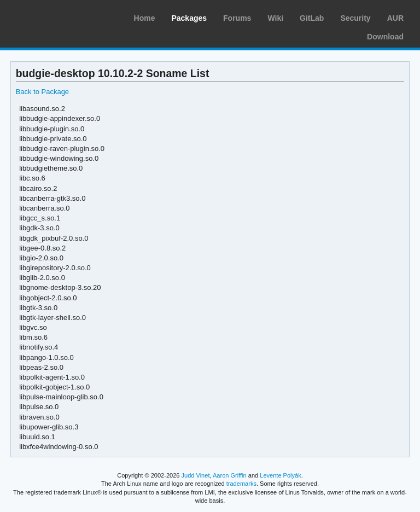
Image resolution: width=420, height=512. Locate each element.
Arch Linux (60, 16)
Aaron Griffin (230, 475)
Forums (237, 18)
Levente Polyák (280, 475)
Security (355, 18)
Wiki (275, 18)
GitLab (312, 18)
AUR (395, 18)
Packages (189, 18)
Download (385, 37)
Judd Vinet (196, 475)
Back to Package (42, 92)
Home (145, 18)
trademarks (241, 484)
